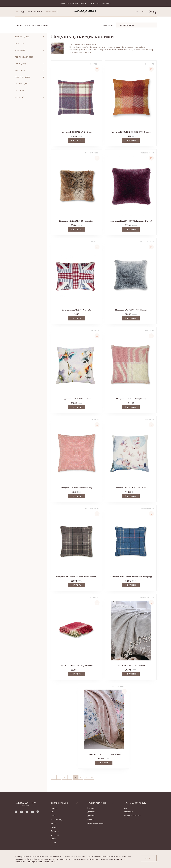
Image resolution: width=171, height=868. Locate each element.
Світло (54, 839)
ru (143, 12)
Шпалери (55, 835)
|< (53, 777)
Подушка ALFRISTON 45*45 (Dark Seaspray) (131, 577)
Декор (54, 827)
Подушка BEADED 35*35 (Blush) (77, 488)
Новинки (54, 808)
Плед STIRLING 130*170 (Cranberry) (77, 665)
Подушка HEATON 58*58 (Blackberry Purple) (131, 221)
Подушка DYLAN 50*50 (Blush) (131, 399)
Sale (53, 812)
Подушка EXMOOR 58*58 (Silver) (131, 310)
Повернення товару (96, 823)
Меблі (53, 843)
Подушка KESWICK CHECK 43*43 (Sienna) (131, 132)
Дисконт (91, 816)
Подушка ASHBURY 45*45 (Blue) (131, 488)
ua (137, 12)
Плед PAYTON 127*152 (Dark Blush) (104, 754)
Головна (19, 25)
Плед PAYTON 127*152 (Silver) (131, 665)
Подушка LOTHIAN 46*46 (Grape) (77, 132)
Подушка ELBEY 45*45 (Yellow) (77, 399)
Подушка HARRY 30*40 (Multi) (77, 310)
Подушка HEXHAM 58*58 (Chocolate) (77, 221)
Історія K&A (129, 812)
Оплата (90, 819)
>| (92, 777)
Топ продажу (56, 819)
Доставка (91, 812)
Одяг (53, 816)
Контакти (91, 808)
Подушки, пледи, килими (37, 25)
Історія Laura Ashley (132, 816)
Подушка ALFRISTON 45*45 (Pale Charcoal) (77, 577)
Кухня (53, 823)
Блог (126, 808)
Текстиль (55, 831)
